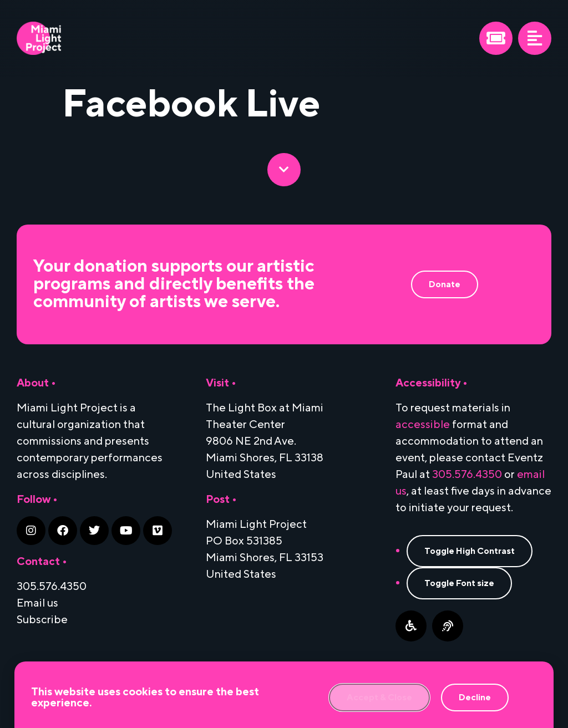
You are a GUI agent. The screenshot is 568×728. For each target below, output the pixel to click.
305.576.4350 (467, 475)
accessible (423, 425)
